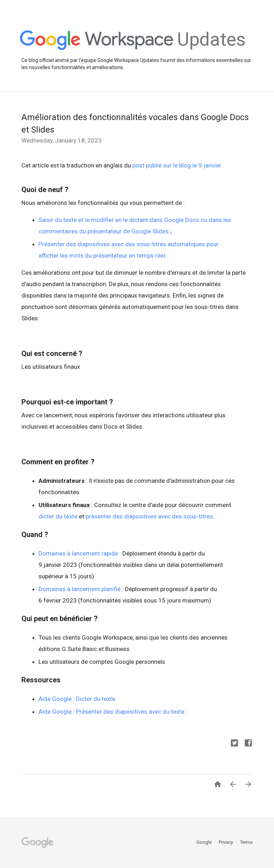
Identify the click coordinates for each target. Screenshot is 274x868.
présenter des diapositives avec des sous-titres (149, 516)
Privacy (226, 842)
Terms (246, 842)
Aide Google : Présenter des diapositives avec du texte (111, 712)
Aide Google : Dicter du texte (77, 699)
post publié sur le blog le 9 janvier (177, 165)
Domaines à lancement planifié (80, 589)
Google (204, 842)
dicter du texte (58, 516)
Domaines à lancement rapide (78, 553)
